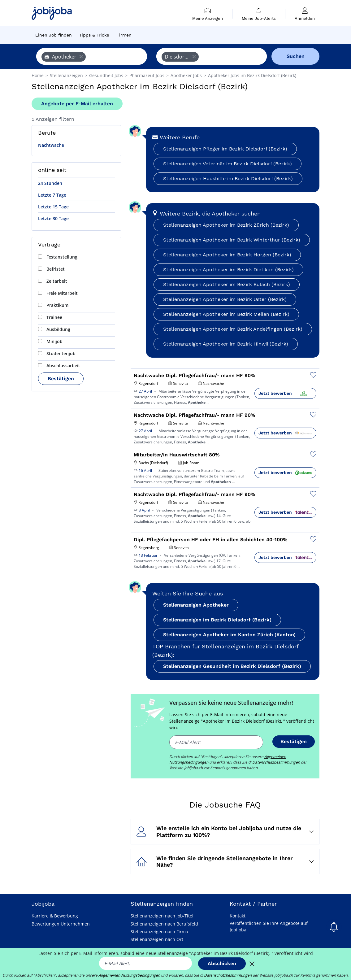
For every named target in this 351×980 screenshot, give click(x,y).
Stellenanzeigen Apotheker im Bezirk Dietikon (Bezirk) (228, 270)
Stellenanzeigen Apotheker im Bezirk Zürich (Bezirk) (226, 225)
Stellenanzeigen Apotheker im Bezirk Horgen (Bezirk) (227, 255)
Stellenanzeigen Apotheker (196, 605)
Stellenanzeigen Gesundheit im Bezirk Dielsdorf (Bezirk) (232, 666)
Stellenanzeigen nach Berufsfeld (164, 924)
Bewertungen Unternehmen (61, 924)
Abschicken (222, 963)
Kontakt (238, 916)
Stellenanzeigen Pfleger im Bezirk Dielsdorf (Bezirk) (225, 149)
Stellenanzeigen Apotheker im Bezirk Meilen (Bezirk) (226, 314)
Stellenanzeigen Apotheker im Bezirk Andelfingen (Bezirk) (233, 329)
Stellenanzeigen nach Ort (157, 939)
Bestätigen (61, 379)
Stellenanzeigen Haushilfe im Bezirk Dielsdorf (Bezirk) (228, 179)
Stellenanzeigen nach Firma (159, 932)
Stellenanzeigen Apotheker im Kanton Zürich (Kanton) (229, 635)
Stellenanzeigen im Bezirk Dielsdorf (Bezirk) (217, 620)
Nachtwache (51, 145)
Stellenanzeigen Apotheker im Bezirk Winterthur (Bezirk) (232, 240)
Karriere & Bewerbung (55, 916)
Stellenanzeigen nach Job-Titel (162, 916)
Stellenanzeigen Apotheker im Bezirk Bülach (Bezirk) (227, 284)
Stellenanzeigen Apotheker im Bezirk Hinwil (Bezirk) (226, 344)
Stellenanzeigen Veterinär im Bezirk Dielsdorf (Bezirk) (227, 164)
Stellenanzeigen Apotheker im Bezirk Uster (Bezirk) (225, 299)
